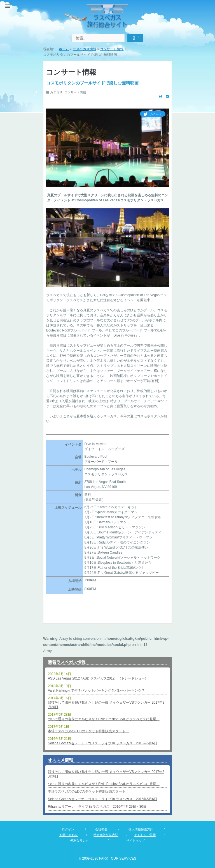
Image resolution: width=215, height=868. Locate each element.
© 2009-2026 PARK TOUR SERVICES (107, 858)
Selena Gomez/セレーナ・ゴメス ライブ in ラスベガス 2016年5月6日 (103, 743)
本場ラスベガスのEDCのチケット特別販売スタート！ (88, 731)
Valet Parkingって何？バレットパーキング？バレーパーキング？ (96, 690)
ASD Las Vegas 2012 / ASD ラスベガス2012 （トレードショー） (98, 678)
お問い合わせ (69, 835)
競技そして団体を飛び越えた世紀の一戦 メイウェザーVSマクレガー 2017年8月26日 (106, 705)
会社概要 (101, 829)
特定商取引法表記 (106, 835)
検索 (134, 38)
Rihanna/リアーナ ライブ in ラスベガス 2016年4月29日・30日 (97, 807)
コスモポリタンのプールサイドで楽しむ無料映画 (92, 83)
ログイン (68, 829)
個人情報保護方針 (141, 829)
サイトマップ (135, 841)
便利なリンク (80, 841)
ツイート (153, 115)
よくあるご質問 (145, 835)
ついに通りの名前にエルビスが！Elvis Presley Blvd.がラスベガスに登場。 (104, 719)
